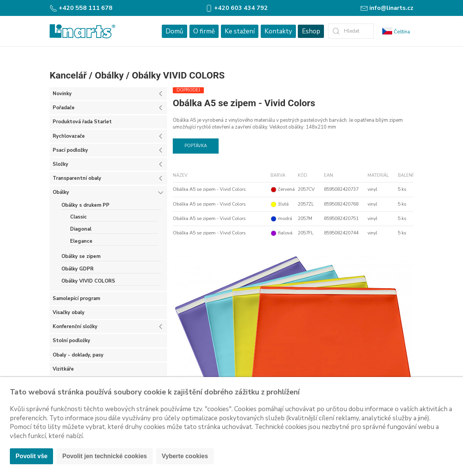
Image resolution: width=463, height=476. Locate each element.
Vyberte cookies (185, 456)
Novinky (62, 94)
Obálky (109, 75)
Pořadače (64, 108)
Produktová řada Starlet (82, 122)
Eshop (311, 31)
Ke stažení (240, 31)
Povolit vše (31, 456)
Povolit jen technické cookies (104, 456)
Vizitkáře (63, 369)
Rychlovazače (69, 136)
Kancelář (68, 75)
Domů (174, 31)
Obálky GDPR (77, 269)
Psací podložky (70, 150)
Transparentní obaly (77, 178)
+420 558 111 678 (81, 8)
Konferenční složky (75, 327)
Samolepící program (76, 298)
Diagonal (81, 229)
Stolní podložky (71, 341)
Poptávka (196, 146)
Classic (78, 217)
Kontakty (278, 31)
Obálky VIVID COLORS (178, 75)
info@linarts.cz (387, 8)
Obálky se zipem (81, 256)
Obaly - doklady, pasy (78, 355)
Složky (60, 164)
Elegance (81, 241)
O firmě (204, 31)
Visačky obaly (69, 313)
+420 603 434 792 (236, 8)
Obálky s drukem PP (85, 205)
